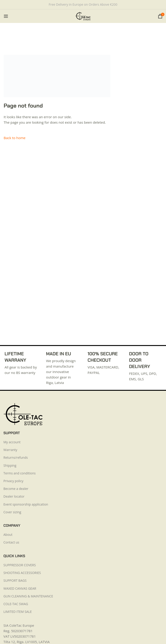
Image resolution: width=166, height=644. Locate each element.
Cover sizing (12, 512)
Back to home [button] (15, 138)
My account (12, 442)
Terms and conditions (19, 473)
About (8, 535)
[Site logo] (83, 16)
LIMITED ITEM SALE (18, 612)
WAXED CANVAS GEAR (20, 588)
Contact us (11, 542)
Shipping (10, 465)
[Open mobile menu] (6, 16)
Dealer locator (14, 496)
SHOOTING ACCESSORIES (22, 573)
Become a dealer (16, 489)
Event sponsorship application (26, 504)
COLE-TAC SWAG (16, 604)
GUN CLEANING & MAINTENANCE (28, 596)
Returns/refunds (16, 457)
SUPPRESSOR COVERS (20, 565)
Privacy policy (13, 481)
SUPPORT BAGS (15, 580)
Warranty (10, 450)
